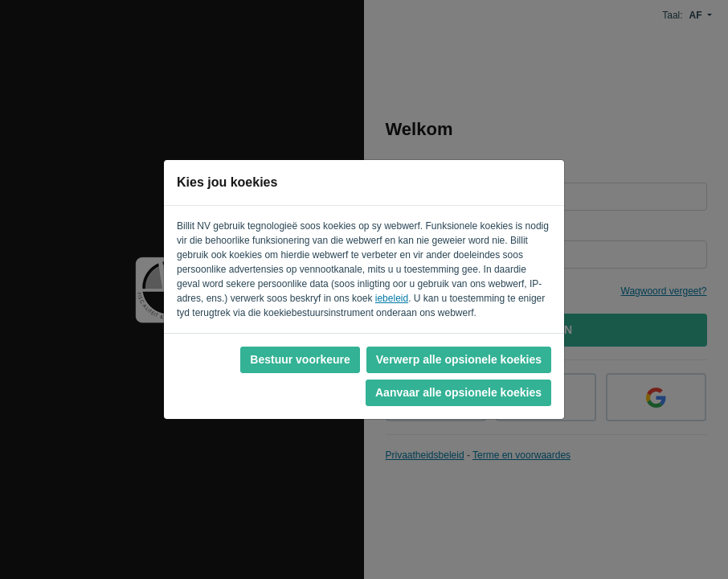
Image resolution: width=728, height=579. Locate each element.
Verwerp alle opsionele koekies (459, 359)
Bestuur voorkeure (300, 359)
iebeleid (392, 298)
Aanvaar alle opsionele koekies (458, 392)
